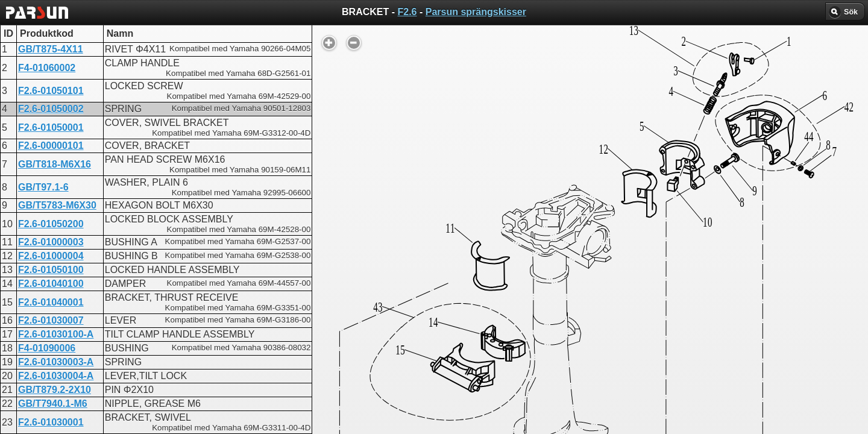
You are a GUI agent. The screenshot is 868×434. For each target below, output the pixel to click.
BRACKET (389, 308)
